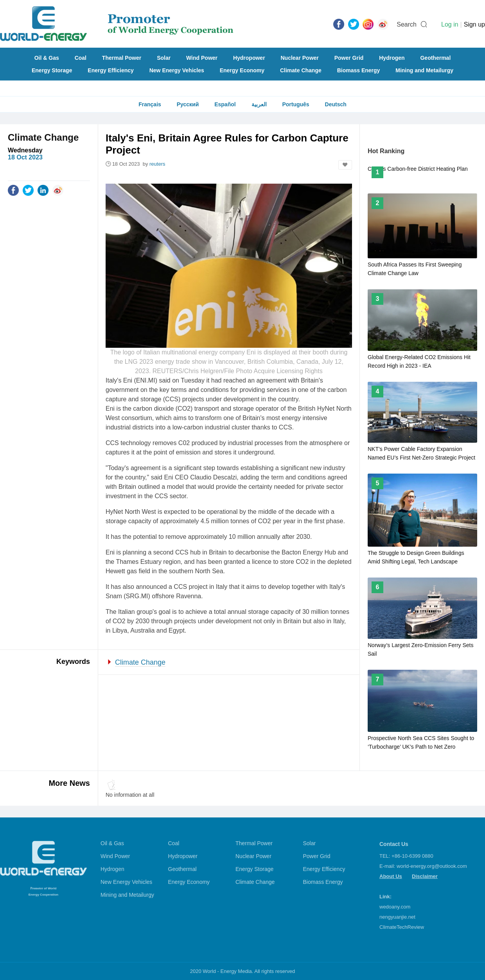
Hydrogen (392, 58)
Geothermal (435, 58)
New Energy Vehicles (177, 70)
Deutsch (336, 104)
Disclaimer (425, 876)
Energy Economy (242, 70)
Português (295, 104)
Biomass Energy (359, 70)
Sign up (474, 24)
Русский (188, 104)
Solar (164, 58)
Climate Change (301, 70)
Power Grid (349, 58)
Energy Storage (52, 70)
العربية (259, 104)
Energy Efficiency (111, 70)
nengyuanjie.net (397, 917)
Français (150, 104)
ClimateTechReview (402, 927)
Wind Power (202, 58)
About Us (391, 876)
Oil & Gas (47, 58)
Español (225, 104)
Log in (450, 24)
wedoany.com (395, 907)
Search (407, 24)
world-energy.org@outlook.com (432, 866)
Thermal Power (122, 58)
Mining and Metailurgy (424, 70)
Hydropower (249, 58)
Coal (81, 58)
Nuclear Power (300, 58)
